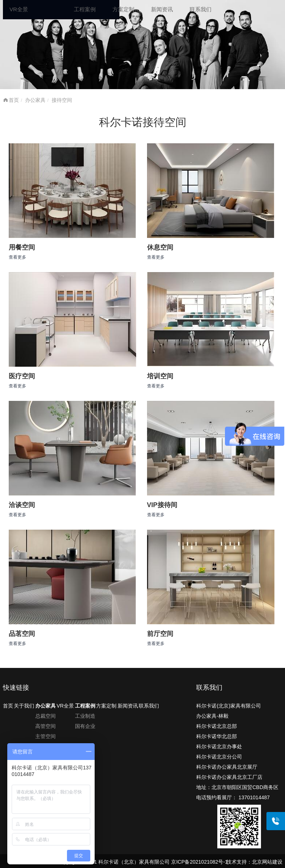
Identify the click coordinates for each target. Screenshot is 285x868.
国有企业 (85, 726)
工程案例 (85, 9)
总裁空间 (45, 716)
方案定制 (123, 9)
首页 (14, 100)
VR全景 (19, 9)
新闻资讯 (162, 9)
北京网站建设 (267, 862)
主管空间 (45, 736)
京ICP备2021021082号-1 (199, 862)
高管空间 (45, 726)
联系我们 (201, 9)
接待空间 (62, 100)
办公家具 (35, 100)
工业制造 (85, 716)
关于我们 (24, 706)
